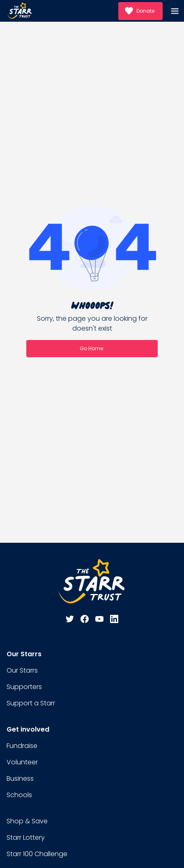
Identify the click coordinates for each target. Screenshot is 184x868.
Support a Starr (31, 703)
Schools (19, 795)
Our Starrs (22, 670)
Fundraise (22, 746)
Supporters (24, 687)
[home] (20, 11)
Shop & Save (27, 821)
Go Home (91, 348)
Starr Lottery (26, 837)
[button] (176, 11)
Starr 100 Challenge (37, 854)
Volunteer (22, 762)
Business (20, 778)
